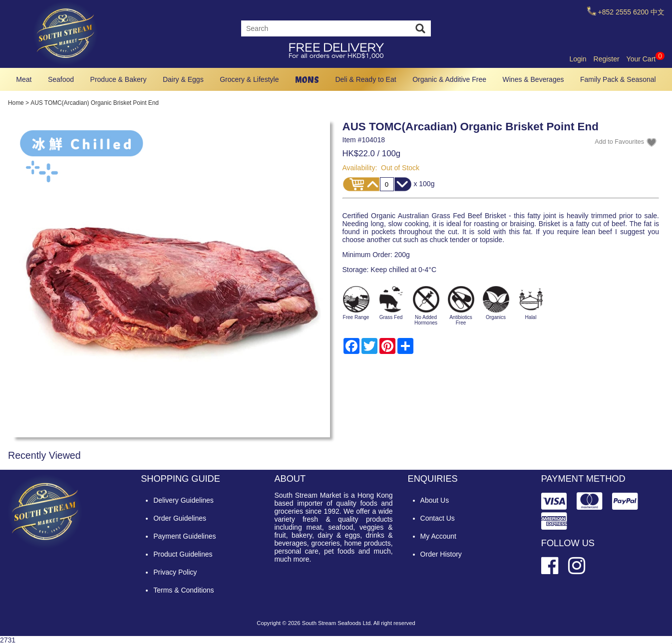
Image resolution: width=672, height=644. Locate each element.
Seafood (61, 79)
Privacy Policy (175, 572)
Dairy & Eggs (183, 79)
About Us (435, 500)
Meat (24, 79)
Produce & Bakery (119, 79)
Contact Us (438, 518)
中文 (658, 12)
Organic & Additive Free (449, 79)
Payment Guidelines (184, 536)
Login (578, 59)
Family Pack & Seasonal (618, 79)
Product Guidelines (183, 554)
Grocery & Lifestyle (249, 79)
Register (607, 59)
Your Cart (646, 59)
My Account (438, 536)
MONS (307, 80)
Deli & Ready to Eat (365, 79)
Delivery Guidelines (183, 500)
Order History (441, 554)
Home (16, 103)
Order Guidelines (180, 518)
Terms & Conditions (183, 590)
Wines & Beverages (533, 79)
